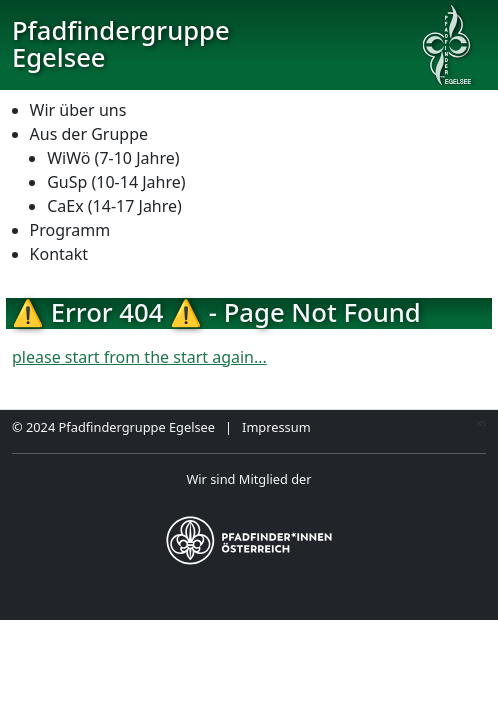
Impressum (276, 427)
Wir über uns (78, 110)
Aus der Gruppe (89, 134)
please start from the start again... (139, 357)
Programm (70, 230)
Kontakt (59, 254)
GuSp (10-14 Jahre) (116, 182)
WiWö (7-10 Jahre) (113, 158)
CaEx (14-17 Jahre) (114, 206)
